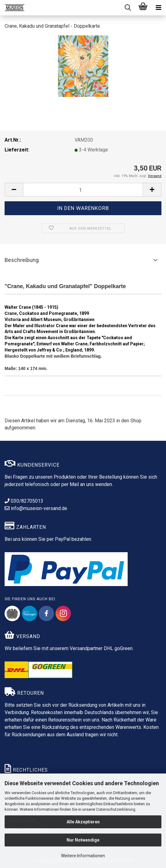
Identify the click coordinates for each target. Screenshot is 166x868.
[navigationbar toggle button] (158, 8)
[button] (14, 190)
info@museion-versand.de (36, 508)
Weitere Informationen (83, 856)
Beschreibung (22, 260)
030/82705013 (24, 501)
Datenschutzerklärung (116, 809)
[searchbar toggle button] (128, 8)
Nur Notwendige (83, 840)
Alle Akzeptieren (83, 822)
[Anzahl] (83, 190)
